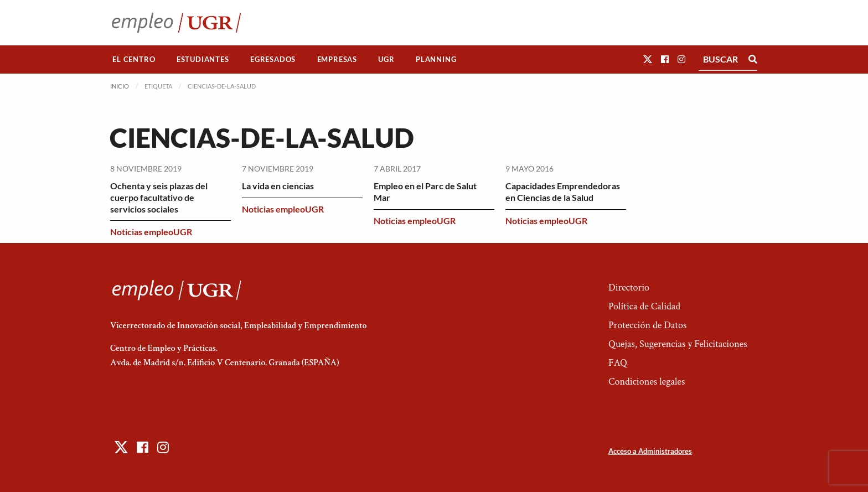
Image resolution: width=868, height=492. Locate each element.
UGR (386, 59)
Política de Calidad (644, 306)
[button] (648, 59)
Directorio (629, 288)
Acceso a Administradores (650, 451)
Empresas (337, 59)
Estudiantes (203, 59)
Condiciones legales (647, 382)
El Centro (134, 59)
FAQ (618, 363)
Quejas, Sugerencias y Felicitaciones (678, 344)
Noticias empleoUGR (151, 232)
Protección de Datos (647, 325)
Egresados (273, 59)
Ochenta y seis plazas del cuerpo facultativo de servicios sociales (159, 197)
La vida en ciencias (278, 186)
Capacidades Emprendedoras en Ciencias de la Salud (563, 191)
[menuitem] (134, 59)
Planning (436, 59)
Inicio (120, 86)
